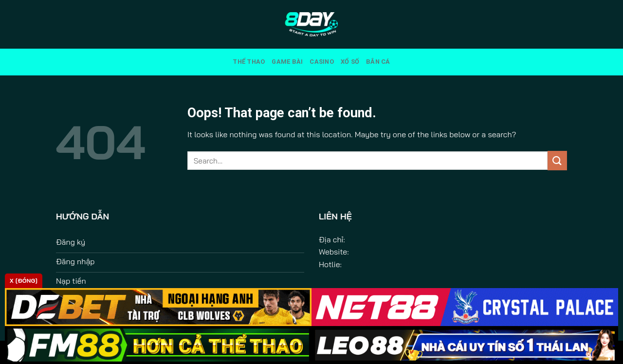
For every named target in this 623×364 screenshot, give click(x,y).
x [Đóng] (24, 281)
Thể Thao (249, 62)
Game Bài (287, 62)
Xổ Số (350, 62)
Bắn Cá (378, 62)
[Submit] (557, 160)
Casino (322, 62)
